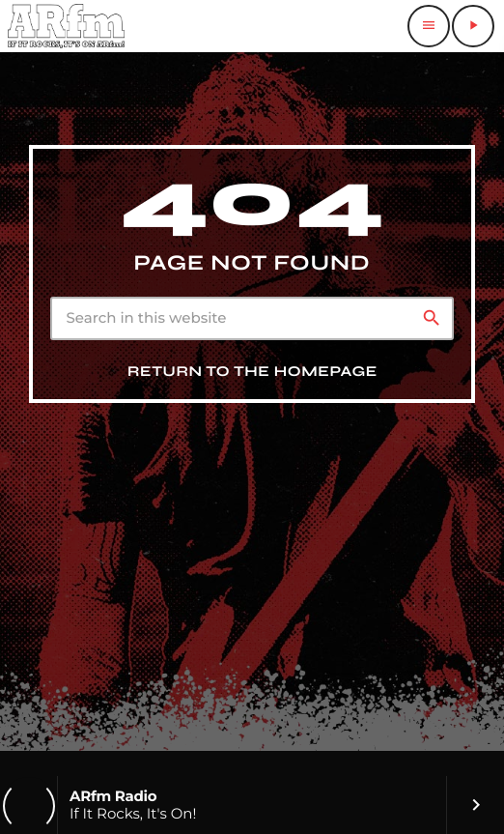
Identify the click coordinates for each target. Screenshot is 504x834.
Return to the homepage (252, 372)
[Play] (473, 26)
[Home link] (66, 26)
